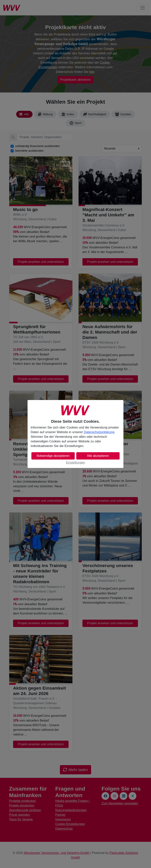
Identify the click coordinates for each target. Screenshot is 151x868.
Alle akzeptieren (98, 456)
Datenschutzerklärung (99, 432)
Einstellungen (75, 463)
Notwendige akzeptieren (53, 456)
